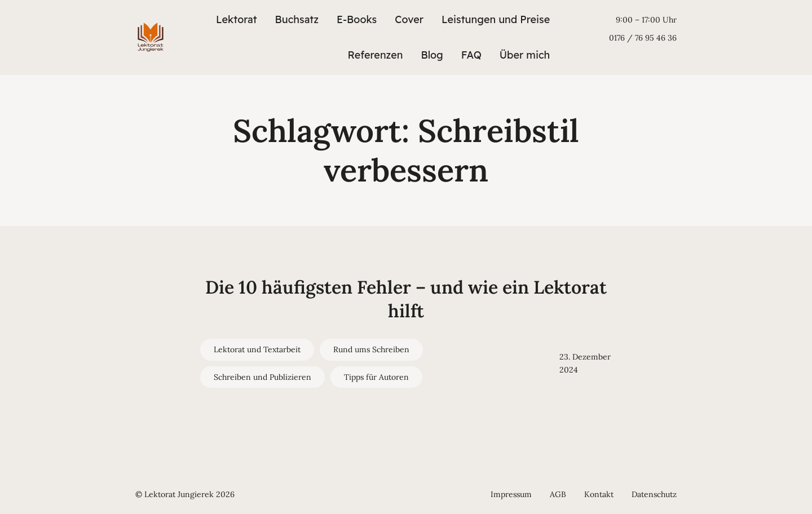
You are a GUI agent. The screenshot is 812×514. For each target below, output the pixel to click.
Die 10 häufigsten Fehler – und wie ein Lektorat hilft (406, 299)
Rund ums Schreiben (371, 349)
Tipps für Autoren (376, 377)
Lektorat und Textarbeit (257, 349)
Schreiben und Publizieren (262, 377)
